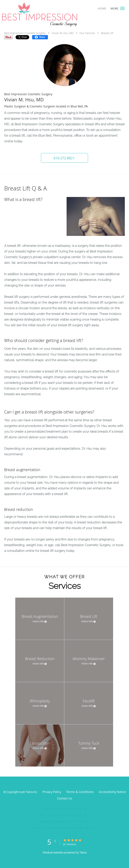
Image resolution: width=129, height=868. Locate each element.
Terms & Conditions (80, 792)
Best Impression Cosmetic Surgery (25, 33)
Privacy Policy (52, 792)
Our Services (87, 33)
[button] (122, 8)
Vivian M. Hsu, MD (63, 33)
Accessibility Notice (112, 792)
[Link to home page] (54, 15)
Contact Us (64, 798)
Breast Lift (107, 33)
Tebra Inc (31, 792)
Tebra (83, 853)
